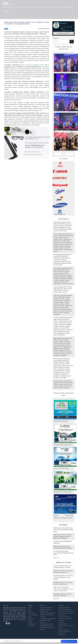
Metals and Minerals (64, 631)
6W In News (51, 7)
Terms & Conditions (33, 617)
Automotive (61, 624)
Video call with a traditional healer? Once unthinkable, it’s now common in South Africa (63, 591)
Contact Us (7, 11)
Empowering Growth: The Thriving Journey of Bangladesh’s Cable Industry (63, 579)
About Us (11, 7)
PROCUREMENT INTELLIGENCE (48, 620)
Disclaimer (31, 620)
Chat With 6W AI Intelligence (69, 642)
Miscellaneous (62, 635)
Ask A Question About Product (34, 155)
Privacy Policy (31, 615)
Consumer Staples (63, 626)
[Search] (72, 42)
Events (58, 7)
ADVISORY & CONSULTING (47, 609)
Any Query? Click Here (63, 33)
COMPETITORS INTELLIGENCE (47, 615)
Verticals (42, 7)
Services (18, 7)
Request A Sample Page (33, 152)
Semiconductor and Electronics (66, 613)
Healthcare (61, 622)
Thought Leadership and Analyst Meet (32, 626)
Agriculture (61, 637)
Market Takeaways (67, 7)
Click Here (36, 139)
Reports (24, 7)
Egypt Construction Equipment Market (33, 65)
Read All (56, 560)
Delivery (30, 618)
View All (64, 154)
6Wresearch (10, 643)
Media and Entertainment (65, 633)
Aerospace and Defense (64, 609)
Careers (30, 613)
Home (5, 7)
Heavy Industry (62, 617)
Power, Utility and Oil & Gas (66, 615)
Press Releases (33, 7)
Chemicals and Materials (65, 611)
